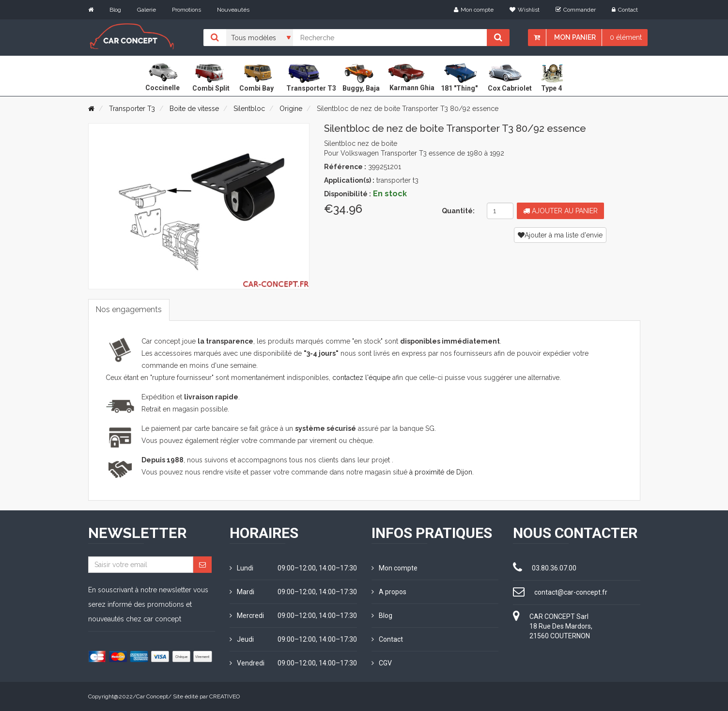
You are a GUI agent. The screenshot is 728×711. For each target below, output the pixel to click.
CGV (382, 663)
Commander (576, 10)
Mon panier (575, 37)
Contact (625, 10)
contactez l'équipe (361, 378)
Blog (115, 10)
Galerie (147, 10)
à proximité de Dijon (441, 472)
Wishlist (525, 10)
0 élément (626, 37)
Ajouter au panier (560, 211)
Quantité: (458, 211)
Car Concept (152, 696)
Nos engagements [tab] (129, 309)
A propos (389, 592)
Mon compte (474, 10)
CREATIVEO (225, 696)
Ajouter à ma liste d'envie (560, 235)
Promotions (186, 10)
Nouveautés (233, 10)
